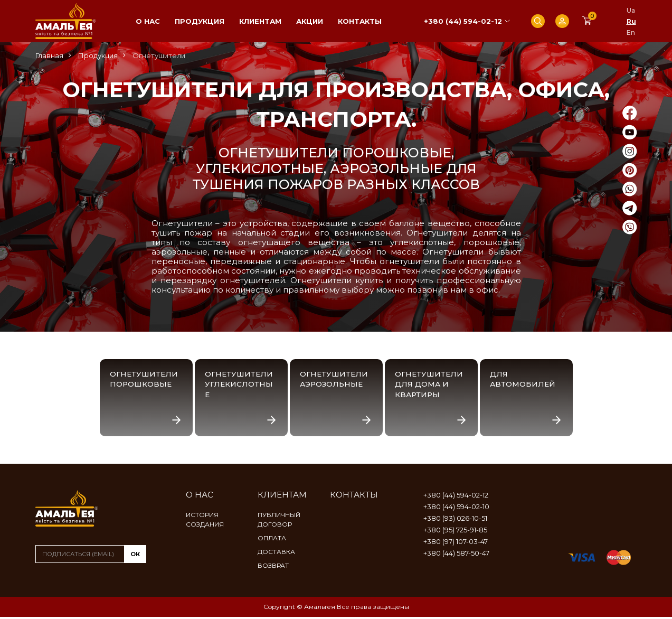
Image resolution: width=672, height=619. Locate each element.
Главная (49, 55)
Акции (310, 21)
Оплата (272, 540)
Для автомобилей (524, 380)
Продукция (200, 21)
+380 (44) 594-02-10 (456, 509)
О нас (148, 21)
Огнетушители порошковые (145, 380)
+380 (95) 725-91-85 (455, 532)
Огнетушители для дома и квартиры (430, 385)
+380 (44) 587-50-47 (456, 555)
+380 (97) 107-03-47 (456, 543)
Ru (631, 21)
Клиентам (260, 21)
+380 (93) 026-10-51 (455, 520)
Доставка (276, 554)
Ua (631, 10)
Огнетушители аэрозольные (335, 380)
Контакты (360, 21)
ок (135, 556)
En (631, 32)
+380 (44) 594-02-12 (463, 21)
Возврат (273, 568)
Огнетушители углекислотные (240, 385)
